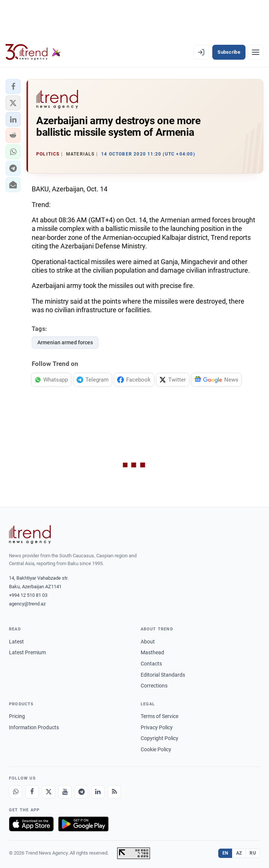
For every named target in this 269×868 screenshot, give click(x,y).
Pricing (17, 716)
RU (253, 853)
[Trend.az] (33, 52)
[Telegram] (81, 792)
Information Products (34, 727)
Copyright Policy (159, 738)
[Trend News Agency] (30, 535)
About (148, 642)
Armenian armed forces (65, 342)
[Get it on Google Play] (83, 824)
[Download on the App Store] (31, 824)
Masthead (152, 652)
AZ (239, 853)
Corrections (154, 686)
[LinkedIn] (98, 792)
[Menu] (256, 52)
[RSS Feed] (114, 792)
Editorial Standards (163, 675)
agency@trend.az (27, 604)
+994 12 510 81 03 (28, 595)
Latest (16, 642)
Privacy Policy (157, 727)
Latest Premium (27, 652)
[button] (13, 87)
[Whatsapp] (16, 792)
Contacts (151, 664)
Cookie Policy (156, 749)
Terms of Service (159, 716)
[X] (49, 792)
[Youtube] (65, 792)
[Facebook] (32, 792)
